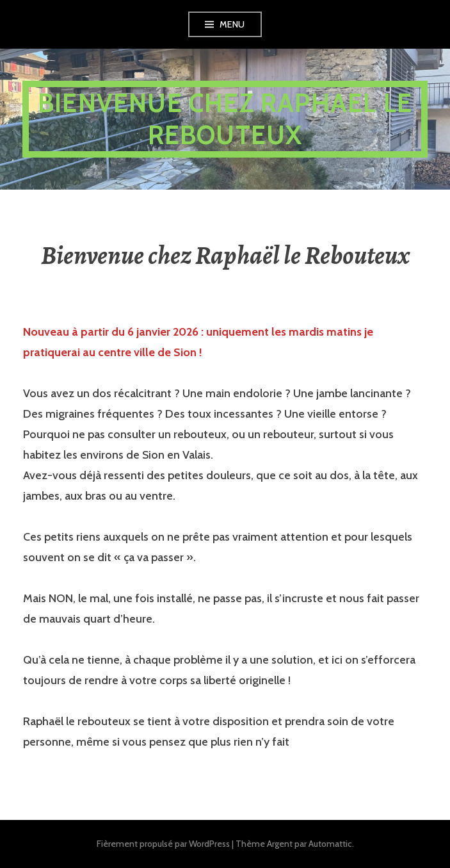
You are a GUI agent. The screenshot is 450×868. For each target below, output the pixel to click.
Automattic (330, 844)
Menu (232, 24)
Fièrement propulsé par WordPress (163, 844)
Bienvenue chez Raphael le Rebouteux (225, 119)
